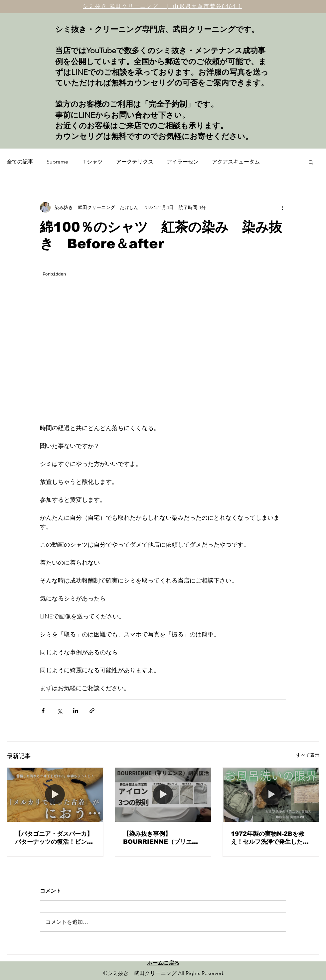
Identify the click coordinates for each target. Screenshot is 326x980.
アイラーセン (183, 162)
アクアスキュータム (236, 162)
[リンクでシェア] (92, 711)
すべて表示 (308, 755)
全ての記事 (20, 162)
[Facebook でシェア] (43, 711)
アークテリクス (135, 162)
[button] (311, 162)
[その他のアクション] (282, 207)
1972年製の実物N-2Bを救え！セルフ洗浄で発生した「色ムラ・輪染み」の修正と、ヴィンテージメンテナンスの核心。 (270, 838)
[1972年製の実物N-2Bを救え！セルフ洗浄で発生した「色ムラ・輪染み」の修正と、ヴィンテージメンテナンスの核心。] (271, 795)
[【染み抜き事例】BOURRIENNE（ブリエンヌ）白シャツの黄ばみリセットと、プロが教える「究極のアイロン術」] (163, 795)
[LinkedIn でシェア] (76, 711)
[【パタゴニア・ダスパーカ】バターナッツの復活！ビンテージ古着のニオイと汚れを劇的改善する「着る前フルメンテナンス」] (55, 795)
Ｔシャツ (92, 162)
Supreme (57, 162)
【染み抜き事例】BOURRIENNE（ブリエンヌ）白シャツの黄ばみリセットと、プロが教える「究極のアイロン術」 (162, 838)
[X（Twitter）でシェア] (59, 711)
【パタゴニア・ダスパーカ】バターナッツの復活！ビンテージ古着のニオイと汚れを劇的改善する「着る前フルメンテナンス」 (54, 838)
